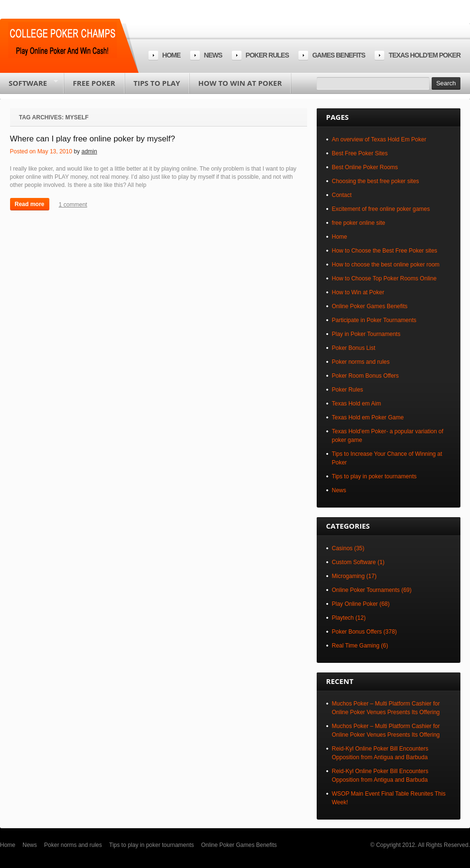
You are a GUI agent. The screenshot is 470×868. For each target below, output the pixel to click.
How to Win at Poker (240, 83)
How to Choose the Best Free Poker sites (385, 251)
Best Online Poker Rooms (365, 167)
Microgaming (349, 576)
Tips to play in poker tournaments (374, 476)
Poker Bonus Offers (357, 632)
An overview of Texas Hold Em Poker (379, 139)
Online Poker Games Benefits (370, 306)
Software (29, 86)
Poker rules (267, 55)
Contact (342, 195)
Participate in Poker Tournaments (374, 320)
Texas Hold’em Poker (424, 55)
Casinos (342, 548)
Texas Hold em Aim (357, 404)
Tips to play (157, 83)
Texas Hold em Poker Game (368, 417)
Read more (30, 204)
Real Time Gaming (356, 646)
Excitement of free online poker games (381, 209)
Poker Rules (348, 390)
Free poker (94, 83)
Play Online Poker (355, 604)
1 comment (73, 205)
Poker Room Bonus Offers (366, 376)
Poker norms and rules (361, 362)
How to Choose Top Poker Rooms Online (384, 278)
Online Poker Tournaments (366, 590)
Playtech (343, 618)
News (213, 55)
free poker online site (359, 223)
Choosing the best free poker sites (376, 181)
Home (172, 55)
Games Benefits (339, 55)
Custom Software (354, 562)
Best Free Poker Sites (360, 153)
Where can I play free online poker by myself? (93, 139)
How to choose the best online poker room (386, 265)
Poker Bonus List (354, 348)
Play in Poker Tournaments (366, 334)
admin (89, 151)
